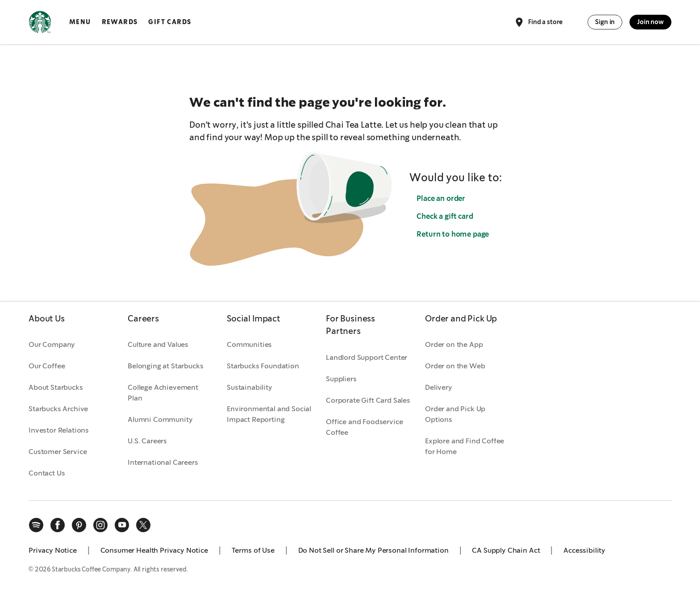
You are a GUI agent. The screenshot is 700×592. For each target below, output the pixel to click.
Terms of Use (253, 550)
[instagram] (100, 525)
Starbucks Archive (58, 409)
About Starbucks (56, 387)
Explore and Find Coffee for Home (465, 446)
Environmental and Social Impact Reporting (269, 414)
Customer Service (58, 452)
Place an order (441, 198)
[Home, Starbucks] (40, 24)
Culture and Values (158, 344)
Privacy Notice (53, 550)
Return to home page (453, 234)
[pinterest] (79, 525)
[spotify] (36, 525)
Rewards (120, 22)
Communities (249, 344)
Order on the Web (455, 366)
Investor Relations (59, 430)
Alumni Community (160, 419)
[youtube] (122, 525)
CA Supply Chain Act (506, 550)
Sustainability (250, 387)
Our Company (52, 344)
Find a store (538, 22)
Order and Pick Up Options (455, 414)
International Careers (163, 462)
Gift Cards (170, 22)
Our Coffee (47, 366)
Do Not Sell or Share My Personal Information (373, 550)
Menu (80, 22)
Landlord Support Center (367, 357)
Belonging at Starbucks (165, 366)
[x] (143, 525)
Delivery (439, 387)
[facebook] (58, 525)
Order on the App (454, 344)
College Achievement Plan (163, 393)
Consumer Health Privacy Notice (154, 550)
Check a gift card (445, 216)
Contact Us (47, 473)
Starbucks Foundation (263, 366)
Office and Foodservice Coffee (364, 427)
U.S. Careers (147, 441)
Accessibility (584, 550)
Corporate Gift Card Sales (368, 400)
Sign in (605, 22)
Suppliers (341, 379)
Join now (650, 22)
